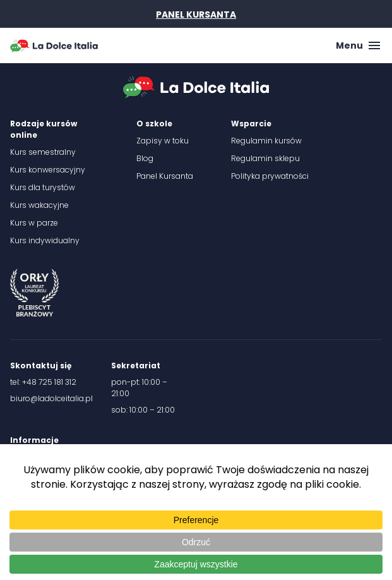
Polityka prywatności (270, 176)
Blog (145, 158)
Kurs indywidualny (45, 240)
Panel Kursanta (165, 176)
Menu (359, 45)
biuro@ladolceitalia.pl (51, 398)
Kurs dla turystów (43, 187)
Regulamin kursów (266, 141)
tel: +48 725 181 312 (43, 382)
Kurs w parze (34, 223)
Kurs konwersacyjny (48, 170)
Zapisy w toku (163, 141)
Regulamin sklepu (265, 158)
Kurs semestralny (43, 152)
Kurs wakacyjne (39, 205)
